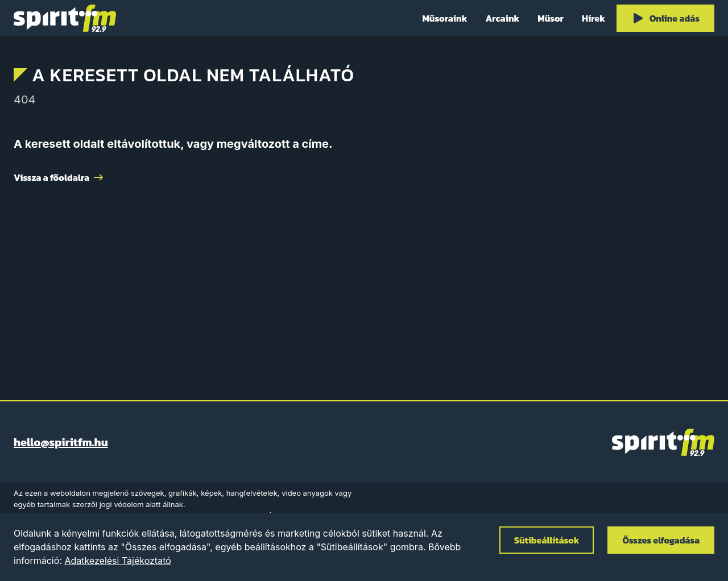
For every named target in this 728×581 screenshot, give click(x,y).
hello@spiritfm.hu (61, 442)
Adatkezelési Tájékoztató (117, 561)
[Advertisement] (364, 288)
